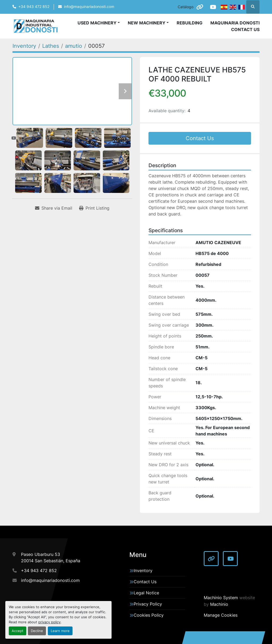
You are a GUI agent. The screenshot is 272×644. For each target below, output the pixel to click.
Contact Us (245, 29)
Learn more (60, 631)
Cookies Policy (149, 615)
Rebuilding (190, 23)
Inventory (143, 570)
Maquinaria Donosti (235, 23)
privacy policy (49, 622)
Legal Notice (146, 593)
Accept (18, 631)
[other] (199, 7)
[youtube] (213, 7)
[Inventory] (24, 46)
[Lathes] (51, 46)
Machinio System (221, 598)
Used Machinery (97, 23)
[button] (148, 23)
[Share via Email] (54, 208)
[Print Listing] (94, 208)
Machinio (219, 604)
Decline (37, 631)
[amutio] (74, 46)
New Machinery (147, 23)
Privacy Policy (148, 604)
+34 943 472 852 (34, 7)
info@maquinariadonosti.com (89, 7)
